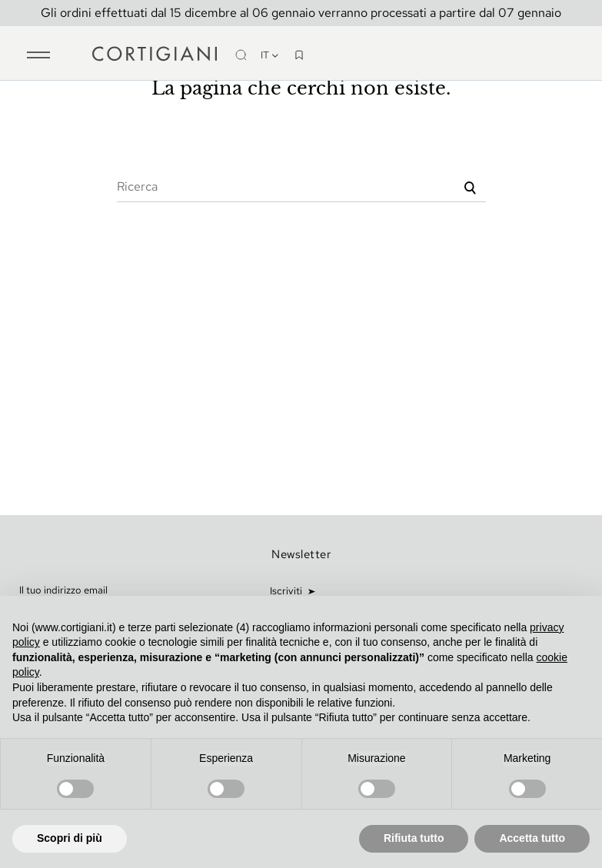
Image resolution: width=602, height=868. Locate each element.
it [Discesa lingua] (270, 55)
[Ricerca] (301, 187)
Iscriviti (287, 591)
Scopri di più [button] (70, 838)
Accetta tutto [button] (532, 838)
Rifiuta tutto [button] (414, 838)
